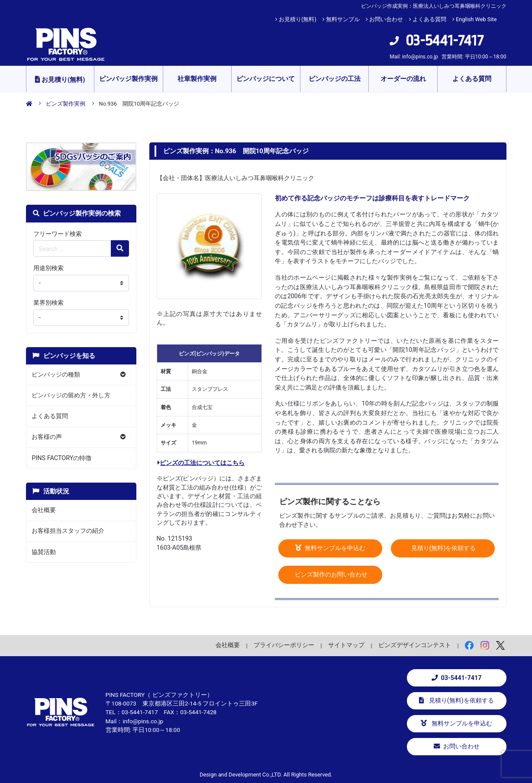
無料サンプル (343, 19)
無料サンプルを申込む (330, 548)
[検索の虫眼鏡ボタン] (120, 248)
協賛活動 (44, 552)
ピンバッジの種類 (56, 375)
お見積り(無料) (298, 19)
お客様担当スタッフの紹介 (68, 531)
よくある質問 (429, 19)
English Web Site (476, 19)
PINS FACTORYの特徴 (61, 458)
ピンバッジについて (266, 79)
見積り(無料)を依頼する (443, 548)
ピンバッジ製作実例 (128, 79)
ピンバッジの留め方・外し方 (71, 395)
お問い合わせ (386, 19)
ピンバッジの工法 (335, 79)
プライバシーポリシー (284, 645)
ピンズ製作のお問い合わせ (330, 575)
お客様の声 (47, 437)
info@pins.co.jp (420, 57)
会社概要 (44, 510)
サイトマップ (346, 645)
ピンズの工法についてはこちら (201, 463)
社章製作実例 (197, 79)
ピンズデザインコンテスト (415, 645)
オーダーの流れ (403, 79)
